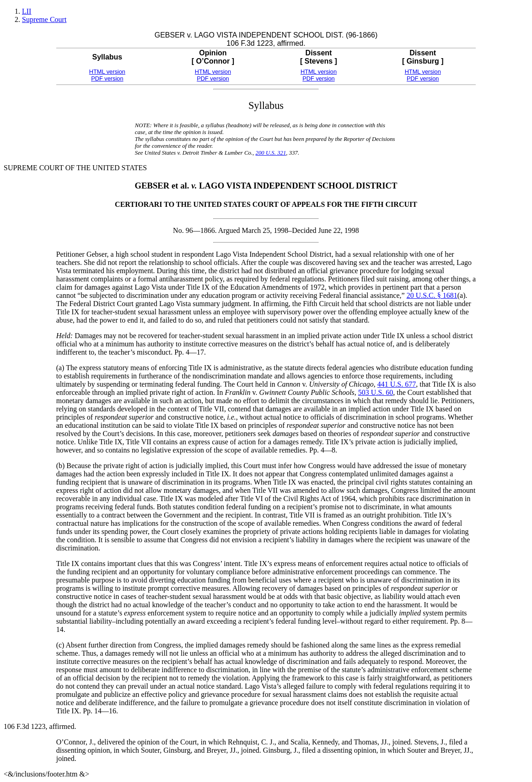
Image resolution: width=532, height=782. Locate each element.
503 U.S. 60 (376, 392)
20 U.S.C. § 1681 (432, 295)
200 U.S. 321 (271, 153)
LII (27, 11)
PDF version (107, 78)
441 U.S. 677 (397, 384)
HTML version (107, 72)
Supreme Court (44, 19)
